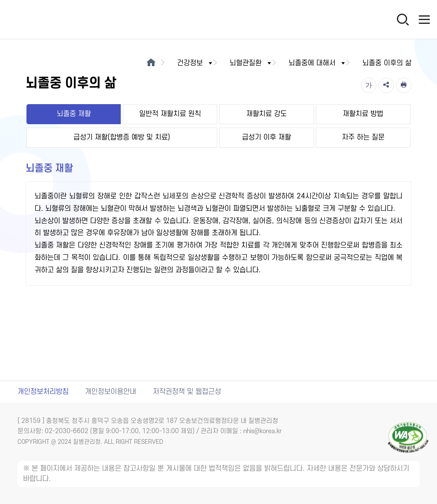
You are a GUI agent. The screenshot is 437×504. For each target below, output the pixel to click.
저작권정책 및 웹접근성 (187, 392)
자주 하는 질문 (363, 137)
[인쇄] (404, 85)
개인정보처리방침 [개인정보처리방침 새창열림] (43, 392)
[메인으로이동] (151, 63)
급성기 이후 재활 (267, 137)
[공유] (386, 85)
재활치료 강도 (267, 114)
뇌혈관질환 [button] (251, 63)
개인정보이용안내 (111, 392)
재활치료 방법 (363, 114)
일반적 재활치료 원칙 (170, 114)
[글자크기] (369, 85)
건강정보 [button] (195, 63)
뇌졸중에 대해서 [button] (318, 63)
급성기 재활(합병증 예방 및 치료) (122, 137)
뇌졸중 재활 (74, 114)
